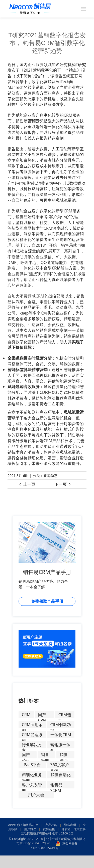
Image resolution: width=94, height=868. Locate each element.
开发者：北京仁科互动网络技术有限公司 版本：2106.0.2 (53, 831)
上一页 (29, 484)
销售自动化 (61, 775)
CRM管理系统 (32, 735)
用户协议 (30, 829)
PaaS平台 (32, 765)
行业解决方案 (32, 745)
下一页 (61, 484)
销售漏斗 (64, 755)
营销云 (34, 121)
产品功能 (51, 825)
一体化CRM (61, 735)
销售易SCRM (56, 785)
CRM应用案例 (32, 725)
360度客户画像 (60, 765)
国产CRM (42, 715)
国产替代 (26, 755)
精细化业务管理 (32, 775)
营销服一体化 (60, 745)
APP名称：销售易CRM (23, 825)
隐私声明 (70, 825)
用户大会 (36, 795)
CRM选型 (65, 715)
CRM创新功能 (61, 725)
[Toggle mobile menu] (84, 9)
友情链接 (49, 829)
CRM (56, 268)
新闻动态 (50, 476)
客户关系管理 (32, 785)
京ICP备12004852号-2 (35, 843)
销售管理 (45, 755)
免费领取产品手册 (47, 601)
